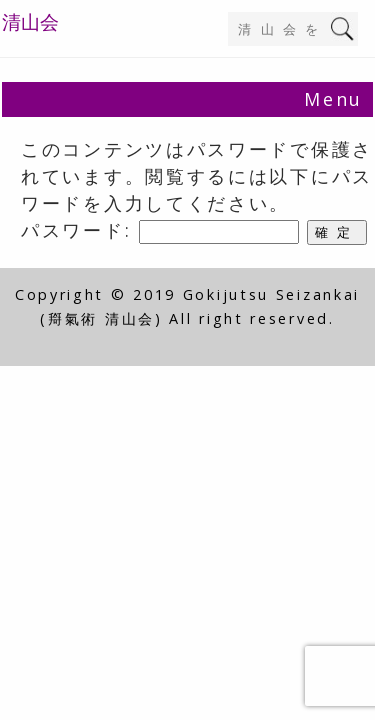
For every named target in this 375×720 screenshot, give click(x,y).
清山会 (30, 22)
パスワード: (160, 230)
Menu (333, 99)
